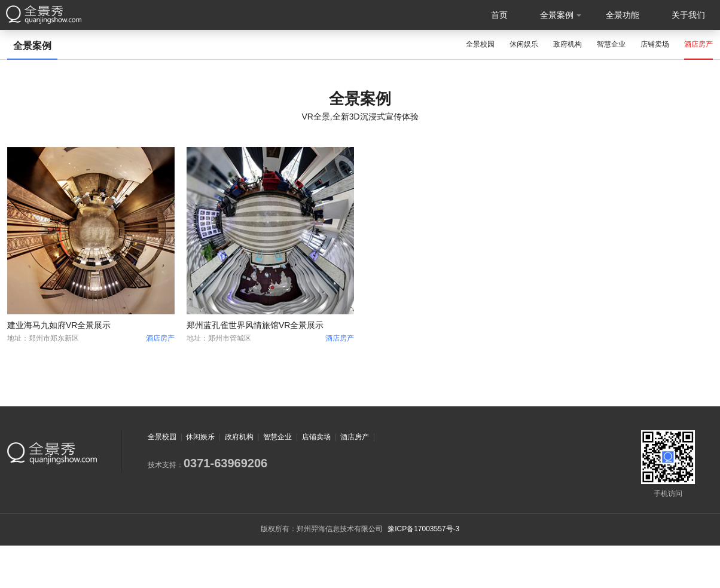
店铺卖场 (655, 44)
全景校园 (480, 44)
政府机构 (568, 44)
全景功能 (623, 15)
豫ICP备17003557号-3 (423, 529)
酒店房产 (698, 44)
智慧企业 (611, 44)
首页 (499, 15)
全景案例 (557, 15)
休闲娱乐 (524, 44)
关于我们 (688, 15)
